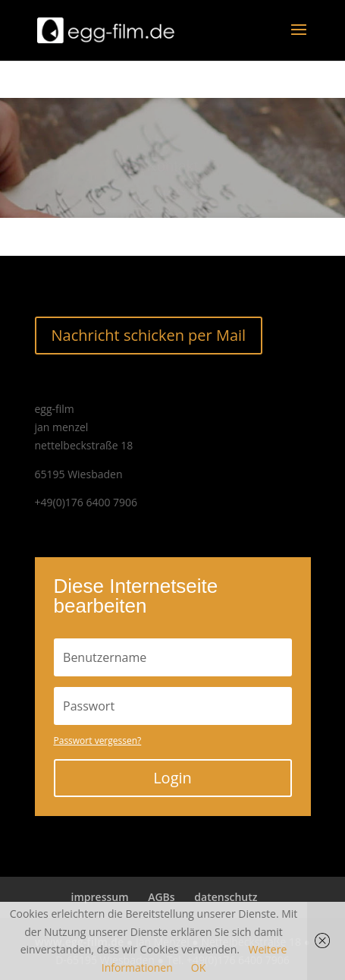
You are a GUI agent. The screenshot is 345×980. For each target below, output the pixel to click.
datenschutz (226, 897)
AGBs (161, 897)
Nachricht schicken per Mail (149, 335)
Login (172, 778)
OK (198, 967)
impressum (100, 897)
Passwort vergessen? (98, 741)
